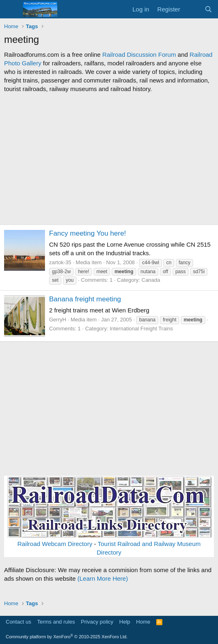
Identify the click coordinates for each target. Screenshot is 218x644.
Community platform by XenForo (67, 637)
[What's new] (192, 9)
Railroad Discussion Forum (139, 55)
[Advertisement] (109, 159)
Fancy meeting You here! (88, 233)
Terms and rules (56, 622)
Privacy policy (97, 622)
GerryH (58, 320)
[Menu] (11, 9)
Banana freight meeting (85, 299)
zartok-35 (60, 262)
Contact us (18, 622)
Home (143, 622)
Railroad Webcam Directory (55, 544)
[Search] (208, 9)
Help (125, 622)
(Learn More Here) (102, 578)
